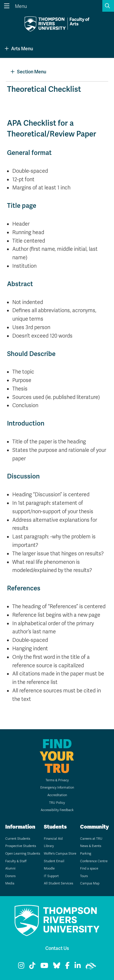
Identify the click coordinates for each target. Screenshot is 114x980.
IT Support (51, 876)
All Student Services (58, 883)
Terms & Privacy (57, 780)
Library (49, 846)
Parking (86, 854)
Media (10, 883)
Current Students (18, 839)
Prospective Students (21, 846)
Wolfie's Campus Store (60, 854)
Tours (84, 876)
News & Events (91, 846)
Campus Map (90, 883)
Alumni (10, 868)
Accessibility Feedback (57, 810)
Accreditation (57, 795)
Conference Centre (94, 861)
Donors (10, 876)
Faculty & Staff (16, 861)
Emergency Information (57, 788)
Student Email (54, 861)
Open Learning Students (23, 854)
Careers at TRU (91, 839)
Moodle (49, 868)
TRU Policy (57, 803)
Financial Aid (53, 839)
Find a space (89, 868)
